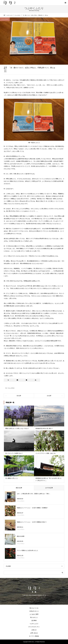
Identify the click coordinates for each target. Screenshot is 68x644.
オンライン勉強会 (34, 636)
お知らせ (34, 630)
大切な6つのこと (34, 611)
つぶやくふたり (34, 624)
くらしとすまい (5, 19)
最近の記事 (19, 488)
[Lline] (26, 380)
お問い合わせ (34, 633)
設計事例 (34, 620)
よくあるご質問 (34, 614)
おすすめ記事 (49, 488)
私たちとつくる (34, 608)
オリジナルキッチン (34, 627)
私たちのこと (34, 617)
